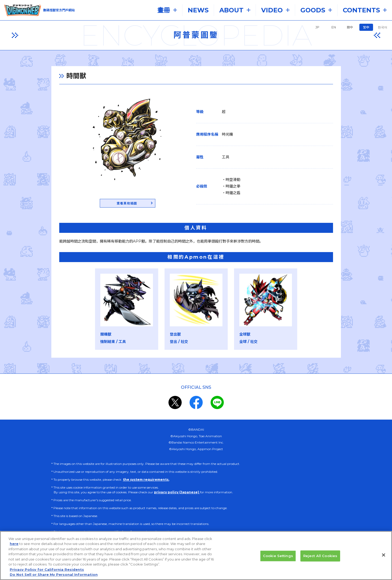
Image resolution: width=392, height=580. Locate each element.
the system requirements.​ (146, 480)
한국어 (383, 27)
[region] (196, 556)
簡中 (350, 27)
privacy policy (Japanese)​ (177, 493)
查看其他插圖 (127, 204)
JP (317, 27)
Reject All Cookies (320, 556)
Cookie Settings (278, 556)
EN (334, 27)
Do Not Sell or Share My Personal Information (54, 574)
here (14, 544)
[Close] (384, 555)
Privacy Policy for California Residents (47, 569)
